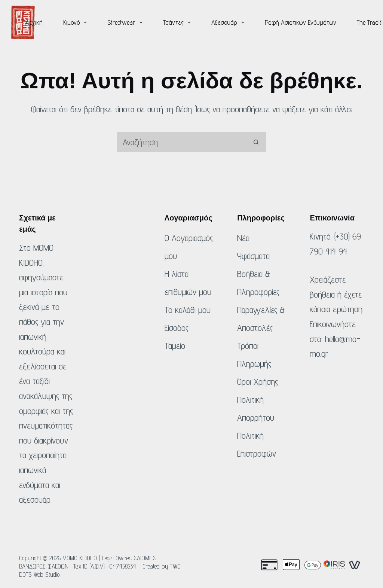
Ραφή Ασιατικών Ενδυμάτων (301, 22)
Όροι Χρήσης (258, 382)
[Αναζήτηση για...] (181, 142)
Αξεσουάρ (229, 22)
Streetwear (126, 22)
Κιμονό (77, 22)
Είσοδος (177, 328)
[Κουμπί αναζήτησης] (256, 142)
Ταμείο (175, 346)
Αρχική (34, 22)
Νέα (243, 238)
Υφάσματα (253, 256)
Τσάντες (179, 22)
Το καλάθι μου (188, 310)
